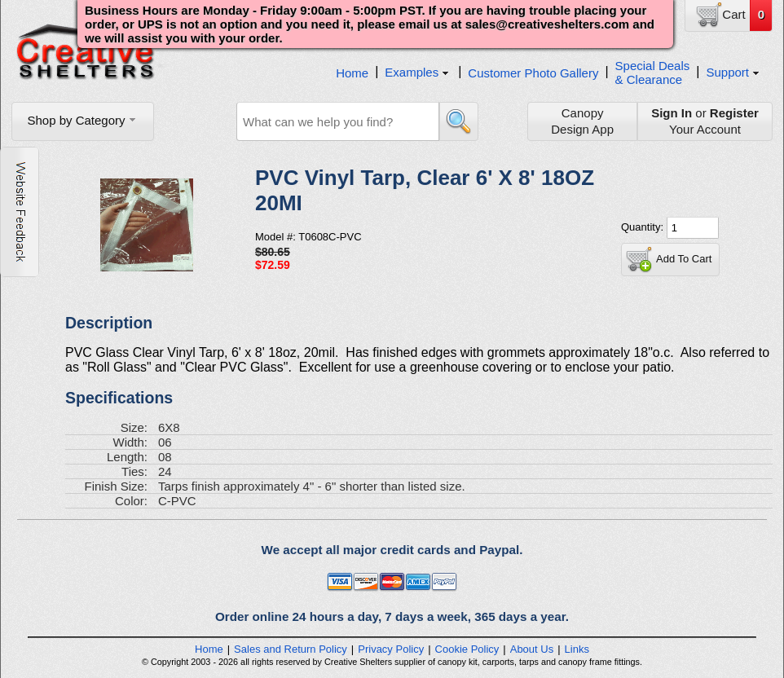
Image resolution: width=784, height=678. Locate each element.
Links (577, 649)
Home (352, 73)
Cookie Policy (467, 649)
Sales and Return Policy (291, 649)
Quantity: (644, 227)
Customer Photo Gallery (533, 73)
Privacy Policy (391, 649)
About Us (532, 649)
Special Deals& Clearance (653, 73)
